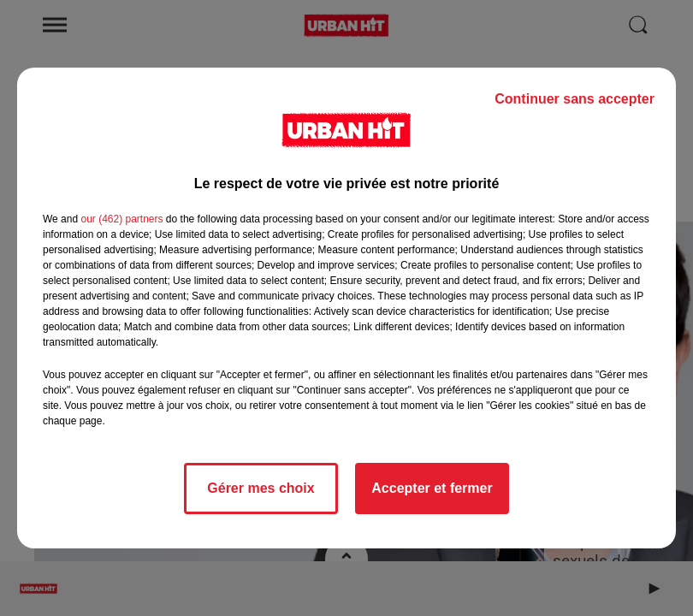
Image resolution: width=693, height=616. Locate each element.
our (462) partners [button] (121, 219)
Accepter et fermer (432, 488)
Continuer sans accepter (575, 99)
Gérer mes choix (261, 488)
